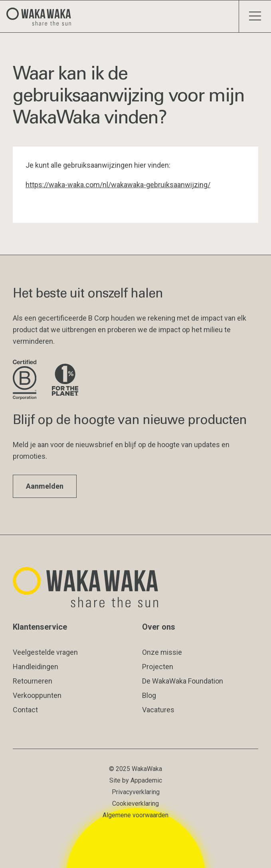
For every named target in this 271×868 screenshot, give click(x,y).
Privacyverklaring (136, 792)
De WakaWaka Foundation (183, 681)
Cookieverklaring (135, 804)
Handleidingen (36, 667)
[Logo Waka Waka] (42, 16)
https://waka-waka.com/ (64, 185)
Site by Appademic (136, 780)
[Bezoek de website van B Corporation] (26, 380)
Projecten (158, 667)
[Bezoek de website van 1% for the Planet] (65, 380)
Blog (149, 695)
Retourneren (33, 681)
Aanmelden (45, 486)
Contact (25, 710)
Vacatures (158, 710)
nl (105, 185)
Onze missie (162, 652)
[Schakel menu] (255, 16)
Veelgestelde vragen (45, 652)
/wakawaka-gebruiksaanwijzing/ (159, 185)
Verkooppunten (37, 695)
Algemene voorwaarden (135, 815)
